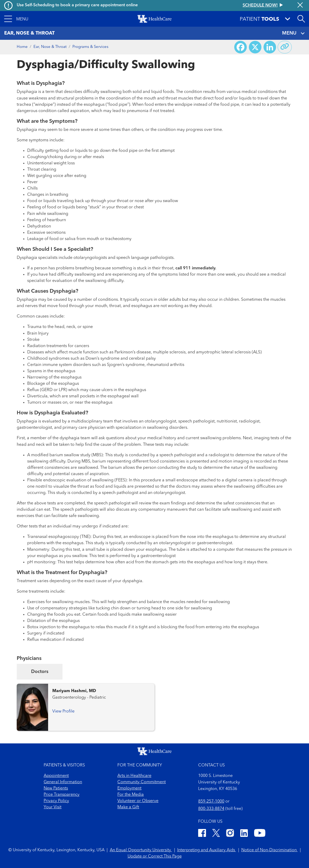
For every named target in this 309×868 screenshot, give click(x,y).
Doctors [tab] (40, 672)
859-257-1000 (211, 802)
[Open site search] (301, 19)
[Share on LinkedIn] (270, 47)
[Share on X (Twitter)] (255, 47)
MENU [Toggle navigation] (293, 33)
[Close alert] (300, 5)
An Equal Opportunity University (141, 850)
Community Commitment (142, 782)
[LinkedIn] (244, 834)
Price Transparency (62, 795)
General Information (63, 782)
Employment (129, 788)
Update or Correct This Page (155, 856)
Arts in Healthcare (134, 776)
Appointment (56, 776)
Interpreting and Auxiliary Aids (207, 850)
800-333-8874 (211, 809)
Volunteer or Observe (138, 801)
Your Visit (53, 807)
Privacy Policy (56, 801)
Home (22, 47)
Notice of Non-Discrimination (270, 850)
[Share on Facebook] (241, 47)
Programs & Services (90, 47)
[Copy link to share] (285, 47)
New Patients (56, 788)
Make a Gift (128, 807)
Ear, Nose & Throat (50, 47)
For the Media (131, 795)
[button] (16, 19)
